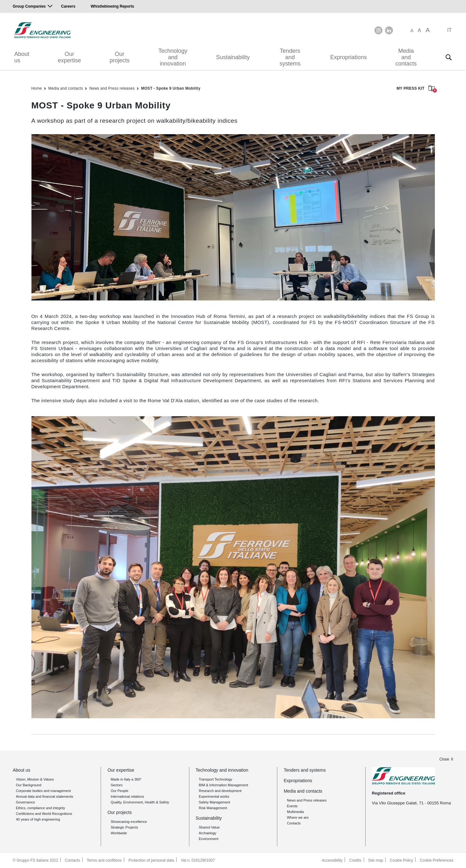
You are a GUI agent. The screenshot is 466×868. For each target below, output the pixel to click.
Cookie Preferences (437, 860)
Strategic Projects (124, 827)
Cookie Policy (402, 860)
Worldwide (119, 833)
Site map (376, 860)
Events (292, 806)
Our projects (120, 57)
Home (37, 88)
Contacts (294, 823)
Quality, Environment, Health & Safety (140, 802)
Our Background (29, 785)
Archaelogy (208, 833)
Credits (355, 860)
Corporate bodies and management (43, 791)
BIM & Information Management (223, 785)
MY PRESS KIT (415, 89)
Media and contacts (406, 57)
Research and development (220, 791)
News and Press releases (112, 88)
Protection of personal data (151, 860)
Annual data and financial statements (44, 796)
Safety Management (214, 802)
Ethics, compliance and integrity (41, 808)
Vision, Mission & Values (35, 779)
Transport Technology (216, 779)
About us (22, 57)
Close (444, 759)
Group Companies (29, 6)
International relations (127, 796)
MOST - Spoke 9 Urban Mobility (171, 88)
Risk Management (213, 808)
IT (449, 30)
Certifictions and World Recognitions (44, 814)
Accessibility (332, 860)
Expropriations (349, 57)
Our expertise (69, 57)
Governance (25, 802)
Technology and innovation (173, 57)
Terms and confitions (104, 860)
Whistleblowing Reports (112, 6)
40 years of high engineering (38, 819)
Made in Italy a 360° (126, 779)
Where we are (298, 817)
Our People (119, 791)
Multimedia (295, 812)
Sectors (116, 785)
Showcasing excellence (129, 822)
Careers (68, 6)
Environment (209, 839)
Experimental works (214, 796)
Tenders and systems (290, 57)
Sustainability (233, 57)
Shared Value (209, 827)
